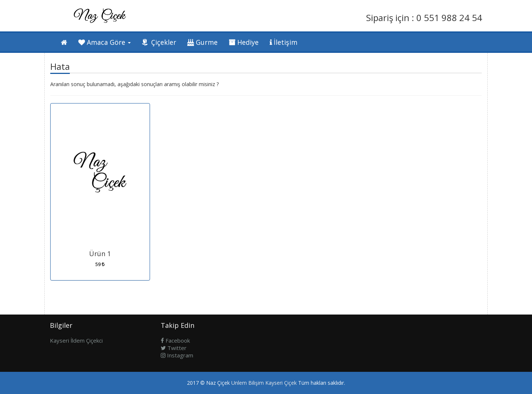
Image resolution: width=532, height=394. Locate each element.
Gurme (202, 42)
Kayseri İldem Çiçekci (76, 340)
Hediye (244, 42)
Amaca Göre (105, 42)
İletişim (284, 42)
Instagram (177, 355)
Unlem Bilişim (248, 383)
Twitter (174, 348)
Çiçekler (159, 42)
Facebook (175, 340)
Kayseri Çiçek (281, 383)
